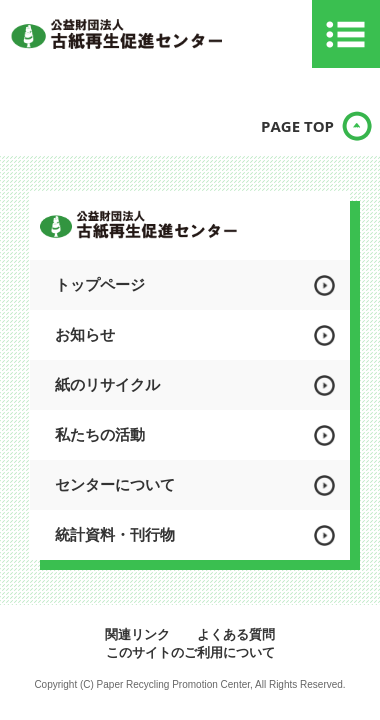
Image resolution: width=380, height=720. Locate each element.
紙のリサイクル (107, 384)
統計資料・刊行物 (115, 534)
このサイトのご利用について (190, 652)
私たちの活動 (100, 434)
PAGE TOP (297, 126)
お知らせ (85, 334)
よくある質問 (236, 634)
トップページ (100, 284)
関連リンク (137, 634)
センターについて (115, 484)
